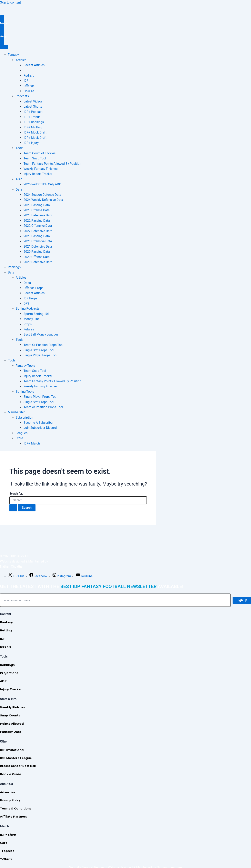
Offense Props (34, 288)
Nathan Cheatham (13, 567)
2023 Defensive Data (38, 215)
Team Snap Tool (35, 158)
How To (29, 91)
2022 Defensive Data (38, 231)
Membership (17, 412)
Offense (29, 86)
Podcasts (22, 96)
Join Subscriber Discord (40, 428)
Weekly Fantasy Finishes (41, 169)
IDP (26, 81)
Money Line (32, 319)
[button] (125, 23)
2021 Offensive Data (38, 241)
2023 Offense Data (37, 210)
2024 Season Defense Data (42, 195)
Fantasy (13, 55)
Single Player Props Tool (40, 355)
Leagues (22, 433)
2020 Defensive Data (38, 262)
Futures (29, 329)
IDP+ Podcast (33, 112)
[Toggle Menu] (4, 47)
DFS (26, 303)
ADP (19, 179)
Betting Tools (25, 392)
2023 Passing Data (37, 205)
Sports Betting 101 (36, 314)
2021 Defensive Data (38, 246)
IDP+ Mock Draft (35, 132)
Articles (21, 60)
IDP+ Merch (32, 443)
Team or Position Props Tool (43, 407)
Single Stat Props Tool (39, 350)
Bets (11, 272)
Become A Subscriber (39, 423)
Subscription (24, 418)
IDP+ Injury (31, 143)
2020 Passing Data (37, 252)
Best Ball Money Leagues (41, 334)
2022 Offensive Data (38, 226)
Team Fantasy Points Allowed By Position (52, 164)
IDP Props (30, 298)
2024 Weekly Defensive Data (43, 200)
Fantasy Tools (25, 366)
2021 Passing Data (37, 236)
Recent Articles (34, 65)
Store (19, 438)
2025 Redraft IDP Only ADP (42, 184)
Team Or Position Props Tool (43, 345)
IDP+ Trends (32, 117)
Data (19, 190)
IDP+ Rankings (34, 122)
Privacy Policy (10, 800)
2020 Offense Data (37, 257)
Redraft (29, 75)
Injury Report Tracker (38, 174)
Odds (27, 283)
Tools (20, 148)
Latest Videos (33, 101)
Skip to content (10, 2)
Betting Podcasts (28, 309)
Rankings (14, 267)
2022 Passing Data (37, 221)
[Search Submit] (13, 508)
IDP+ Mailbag (33, 127)
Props (28, 324)
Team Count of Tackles (40, 153)
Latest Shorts (33, 107)
